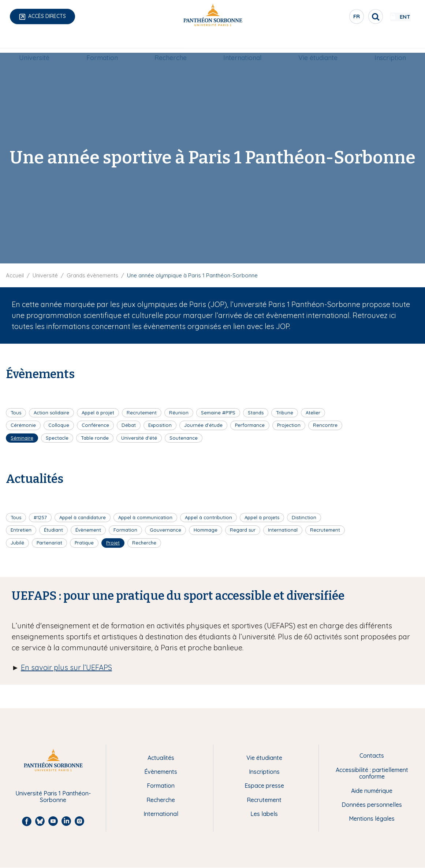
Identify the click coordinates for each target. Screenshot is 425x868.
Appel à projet (98, 413)
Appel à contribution (208, 517)
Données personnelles (372, 805)
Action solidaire (51, 413)
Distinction (304, 517)
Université (39, 43)
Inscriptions (264, 772)
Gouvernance (165, 530)
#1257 (40, 517)
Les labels (264, 814)
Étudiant (53, 530)
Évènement (88, 530)
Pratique (84, 543)
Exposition (160, 425)
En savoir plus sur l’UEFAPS (66, 667)
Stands (256, 413)
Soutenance (184, 438)
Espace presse (264, 786)
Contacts (372, 756)
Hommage (206, 530)
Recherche (171, 43)
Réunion (179, 413)
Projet (113, 543)
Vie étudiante (315, 43)
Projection (289, 425)
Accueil (15, 275)
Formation (105, 43)
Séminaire (22, 438)
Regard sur (243, 530)
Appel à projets (262, 517)
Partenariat (49, 543)
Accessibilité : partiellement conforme (372, 773)
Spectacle (57, 438)
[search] (354, 16)
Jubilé (17, 543)
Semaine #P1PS (218, 413)
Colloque (59, 425)
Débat (129, 425)
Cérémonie (23, 425)
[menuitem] (39, 43)
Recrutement (142, 413)
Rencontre (325, 425)
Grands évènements (92, 275)
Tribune (285, 413)
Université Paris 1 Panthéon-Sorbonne (53, 797)
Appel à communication (145, 517)
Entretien (21, 530)
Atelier (313, 413)
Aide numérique (372, 791)
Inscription (385, 43)
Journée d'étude (203, 425)
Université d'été (139, 438)
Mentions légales (372, 819)
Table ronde (95, 438)
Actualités (161, 758)
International (242, 43)
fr (335, 18)
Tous (16, 413)
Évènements (161, 772)
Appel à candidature (83, 517)
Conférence (95, 425)
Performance (250, 425)
